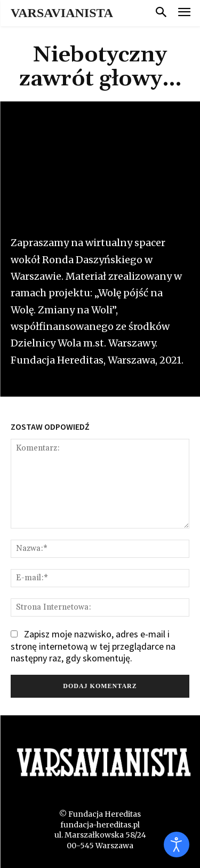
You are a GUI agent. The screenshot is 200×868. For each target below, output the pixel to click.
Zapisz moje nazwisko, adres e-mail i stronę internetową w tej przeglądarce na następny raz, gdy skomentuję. (93, 646)
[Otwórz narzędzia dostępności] (177, 845)
